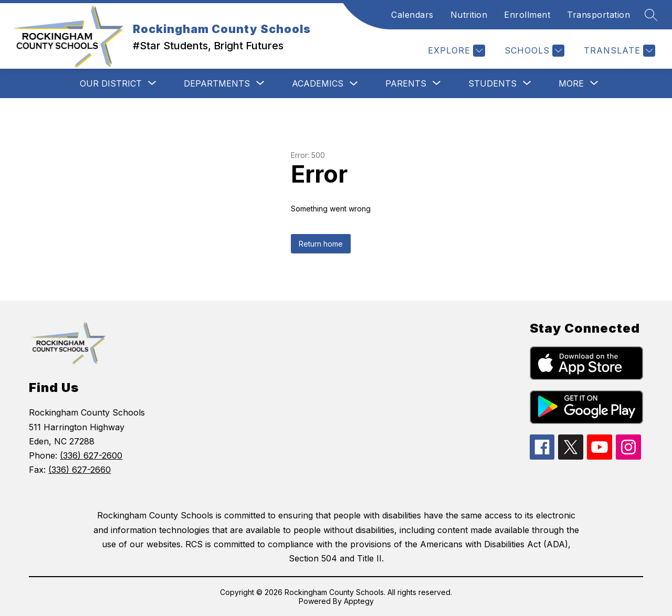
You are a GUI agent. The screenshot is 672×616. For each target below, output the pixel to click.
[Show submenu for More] (571, 83)
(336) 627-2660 (80, 470)
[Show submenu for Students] (492, 83)
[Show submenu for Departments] (217, 83)
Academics (318, 83)
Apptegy (359, 601)
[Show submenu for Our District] (111, 83)
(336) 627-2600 (91, 455)
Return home (321, 244)
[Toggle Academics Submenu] (354, 84)
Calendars (412, 15)
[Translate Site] (618, 51)
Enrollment (527, 15)
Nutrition (469, 15)
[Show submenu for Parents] (406, 83)
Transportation (598, 15)
